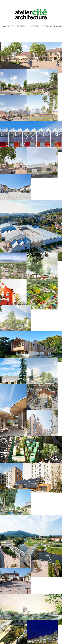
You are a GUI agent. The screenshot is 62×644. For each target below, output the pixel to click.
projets (21, 26)
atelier (34, 26)
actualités (9, 26)
